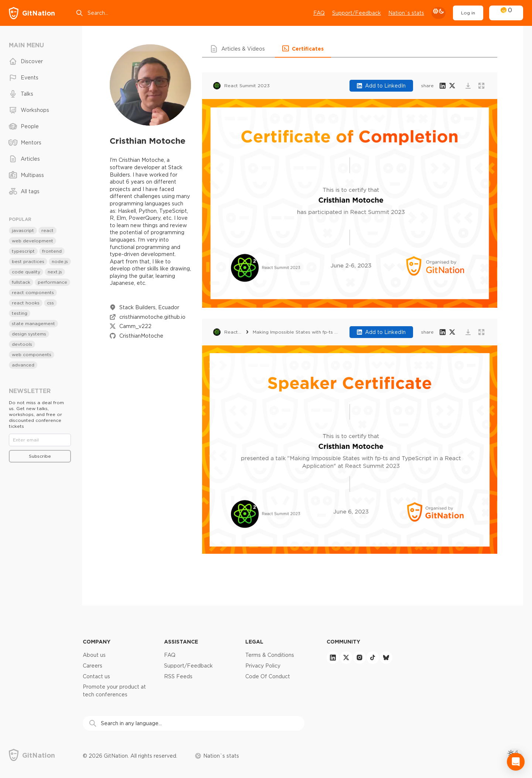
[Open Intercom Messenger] (516, 762)
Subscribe (40, 456)
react (47, 230)
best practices (28, 261)
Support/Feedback (188, 666)
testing (20, 313)
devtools (22, 344)
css (50, 303)
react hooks (26, 303)
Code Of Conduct (268, 676)
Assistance (181, 641)
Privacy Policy (263, 666)
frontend (52, 251)
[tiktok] (373, 658)
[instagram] (359, 658)
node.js (60, 261)
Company (97, 641)
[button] (238, 49)
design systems (29, 334)
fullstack (21, 282)
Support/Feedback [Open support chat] (357, 13)
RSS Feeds (178, 676)
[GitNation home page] (32, 13)
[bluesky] (386, 658)
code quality (26, 272)
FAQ (319, 13)
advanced (23, 365)
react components (33, 292)
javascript (23, 230)
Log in (468, 13)
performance (52, 282)
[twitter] (346, 658)
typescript (23, 251)
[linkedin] (333, 658)
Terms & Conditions (270, 655)
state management (33, 323)
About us (94, 655)
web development (33, 241)
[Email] (40, 440)
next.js (55, 272)
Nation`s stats (406, 13)
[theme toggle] (439, 13)
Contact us (96, 676)
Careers (93, 666)
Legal (254, 641)
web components (32, 354)
